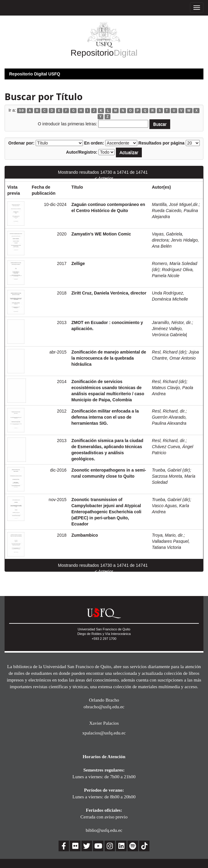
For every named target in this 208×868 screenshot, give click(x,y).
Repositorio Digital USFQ (35, 74)
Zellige (78, 263)
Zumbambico (85, 535)
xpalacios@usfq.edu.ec (104, 733)
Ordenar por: (21, 143)
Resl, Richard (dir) (169, 352)
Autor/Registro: (82, 152)
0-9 (21, 110)
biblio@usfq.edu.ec (104, 830)
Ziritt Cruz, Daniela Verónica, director (109, 293)
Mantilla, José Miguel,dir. (175, 204)
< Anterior (104, 178)
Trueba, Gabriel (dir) (171, 470)
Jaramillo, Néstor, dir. (172, 322)
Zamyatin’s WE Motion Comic (101, 234)
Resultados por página (161, 143)
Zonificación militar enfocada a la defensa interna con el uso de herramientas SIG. (105, 417)
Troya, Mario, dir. (168, 535)
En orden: (94, 143)
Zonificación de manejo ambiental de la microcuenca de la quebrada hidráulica (109, 358)
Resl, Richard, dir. (169, 411)
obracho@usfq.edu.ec (104, 707)
